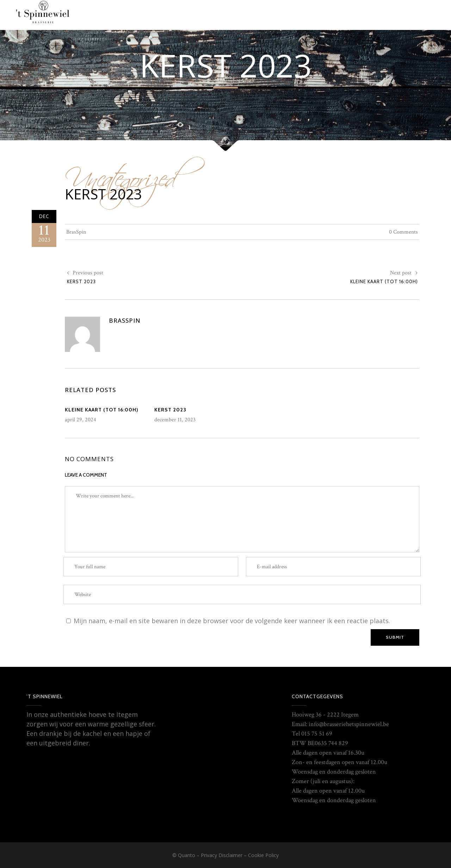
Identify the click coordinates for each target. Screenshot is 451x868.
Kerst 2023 (103, 194)
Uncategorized (120, 174)
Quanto (187, 855)
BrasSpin (76, 232)
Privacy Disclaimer (222, 855)
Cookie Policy (263, 855)
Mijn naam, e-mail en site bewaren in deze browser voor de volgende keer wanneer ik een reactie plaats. (232, 621)
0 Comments (403, 232)
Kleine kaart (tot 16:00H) (384, 281)
